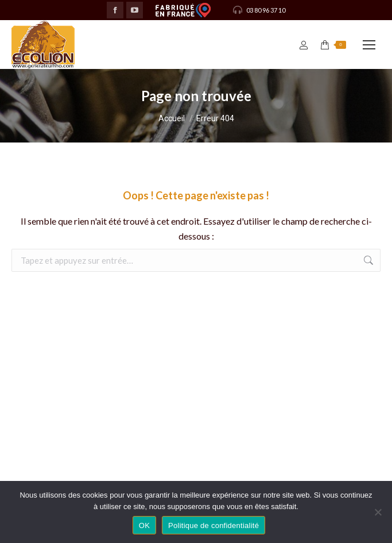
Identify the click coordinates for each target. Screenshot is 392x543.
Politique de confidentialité (214, 525)
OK (144, 525)
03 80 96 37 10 (259, 10)
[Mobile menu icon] (369, 45)
